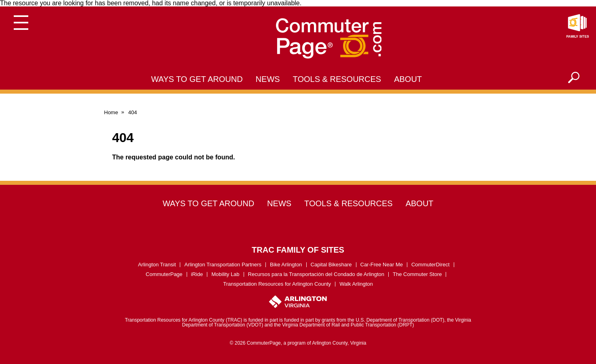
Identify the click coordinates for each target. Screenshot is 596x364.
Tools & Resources (337, 79)
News (268, 79)
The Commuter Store (417, 274)
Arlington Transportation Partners (223, 265)
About (408, 79)
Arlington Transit (157, 265)
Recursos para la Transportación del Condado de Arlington (316, 274)
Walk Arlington (356, 284)
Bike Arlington (286, 265)
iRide (197, 274)
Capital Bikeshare (331, 265)
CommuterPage (164, 274)
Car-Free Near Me (382, 265)
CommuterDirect (431, 265)
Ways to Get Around (197, 79)
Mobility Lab (225, 274)
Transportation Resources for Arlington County (277, 284)
